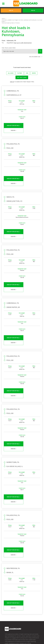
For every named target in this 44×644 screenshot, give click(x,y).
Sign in (33, 10)
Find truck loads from (9, 48)
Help (33, 638)
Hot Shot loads (22, 77)
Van (27, 73)
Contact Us (13, 640)
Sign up (12, 82)
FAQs (18, 603)
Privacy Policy (18, 638)
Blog (6, 610)
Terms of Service (9, 638)
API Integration (27, 638)
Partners (7, 605)
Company (7, 603)
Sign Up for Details (13, 125)
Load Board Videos (21, 610)
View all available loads (35, 57)
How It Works (31, 605)
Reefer (34, 73)
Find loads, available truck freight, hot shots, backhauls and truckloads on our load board (22, 21)
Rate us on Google (31, 640)
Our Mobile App (32, 607)
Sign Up (11, 10)
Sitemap (19, 640)
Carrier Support (20, 605)
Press (6, 607)
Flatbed (20, 73)
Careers (6, 640)
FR (24, 640)
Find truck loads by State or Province (11, 23)
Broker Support (20, 607)
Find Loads (30, 603)
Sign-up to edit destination (23, 43)
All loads (11, 73)
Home (3, 18)
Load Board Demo (32, 610)
